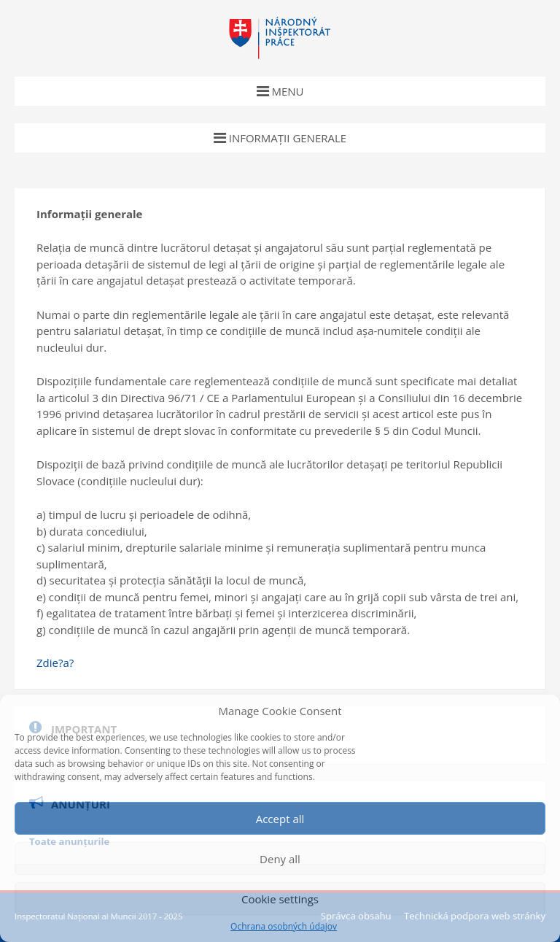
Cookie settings (280, 899)
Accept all (280, 819)
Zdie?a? (55, 663)
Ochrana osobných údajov (284, 927)
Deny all (280, 859)
